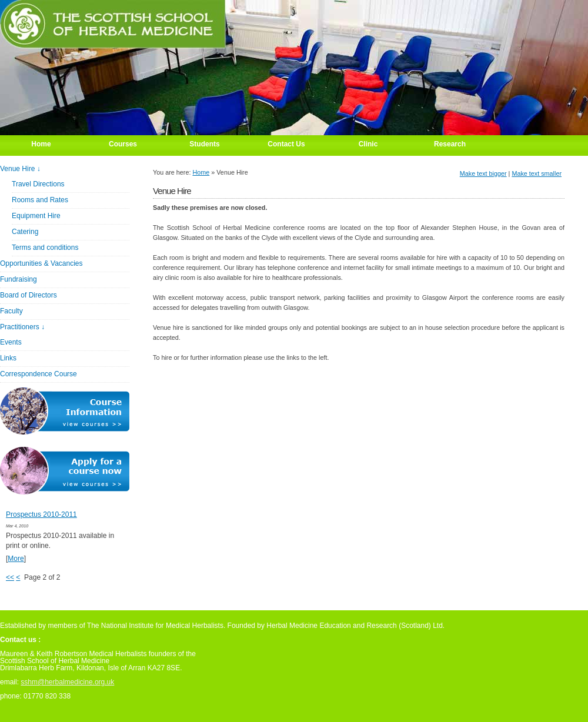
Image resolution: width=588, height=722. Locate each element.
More (16, 559)
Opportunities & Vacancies (41, 263)
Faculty (11, 311)
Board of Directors (29, 295)
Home (201, 172)
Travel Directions (38, 184)
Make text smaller (537, 173)
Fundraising (19, 279)
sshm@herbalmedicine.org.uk (67, 682)
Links (8, 358)
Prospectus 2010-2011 (41, 514)
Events (11, 342)
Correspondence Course (39, 374)
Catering (25, 232)
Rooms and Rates (40, 200)
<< (10, 577)
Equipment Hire (36, 216)
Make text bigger (483, 173)
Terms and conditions (45, 248)
